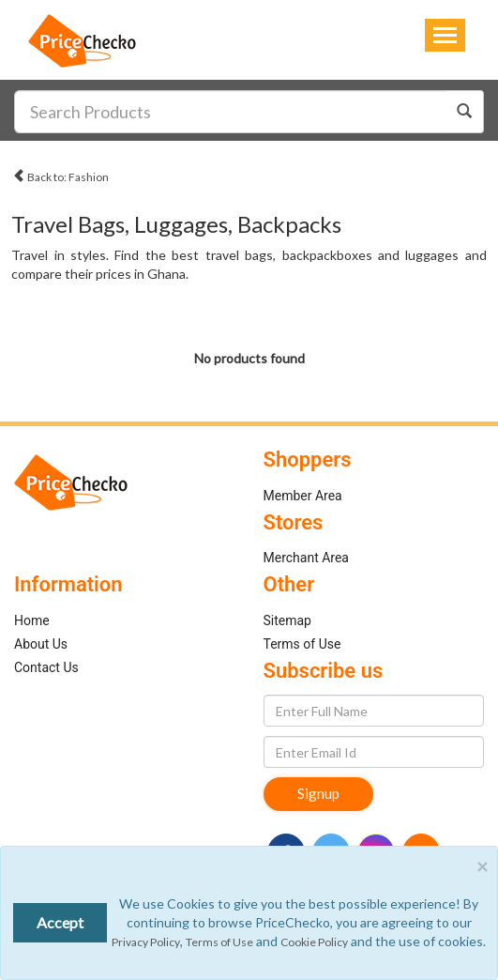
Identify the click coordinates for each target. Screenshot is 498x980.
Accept (60, 922)
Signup (318, 793)
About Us (41, 644)
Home (32, 620)
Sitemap (287, 620)
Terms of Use (302, 644)
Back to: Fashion (60, 174)
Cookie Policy (314, 942)
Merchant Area (307, 558)
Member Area (303, 496)
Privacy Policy (146, 942)
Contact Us (46, 667)
